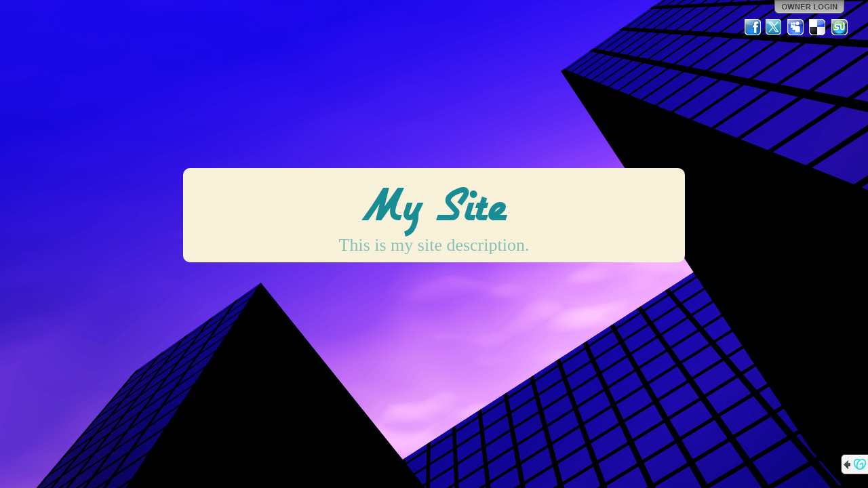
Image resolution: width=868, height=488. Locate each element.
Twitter (774, 27)
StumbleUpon (840, 27)
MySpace (796, 27)
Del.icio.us (818, 27)
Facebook (753, 27)
